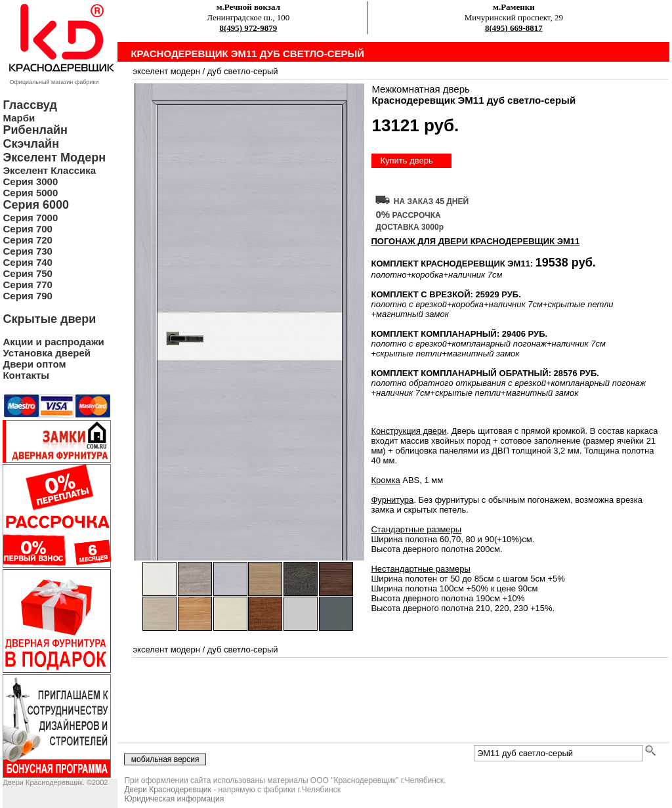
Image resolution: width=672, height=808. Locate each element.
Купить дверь (406, 160)
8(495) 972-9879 (248, 28)
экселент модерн (166, 71)
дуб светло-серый (243, 71)
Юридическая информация (174, 799)
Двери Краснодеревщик (167, 790)
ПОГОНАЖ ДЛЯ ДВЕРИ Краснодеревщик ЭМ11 (475, 241)
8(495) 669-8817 (514, 28)
